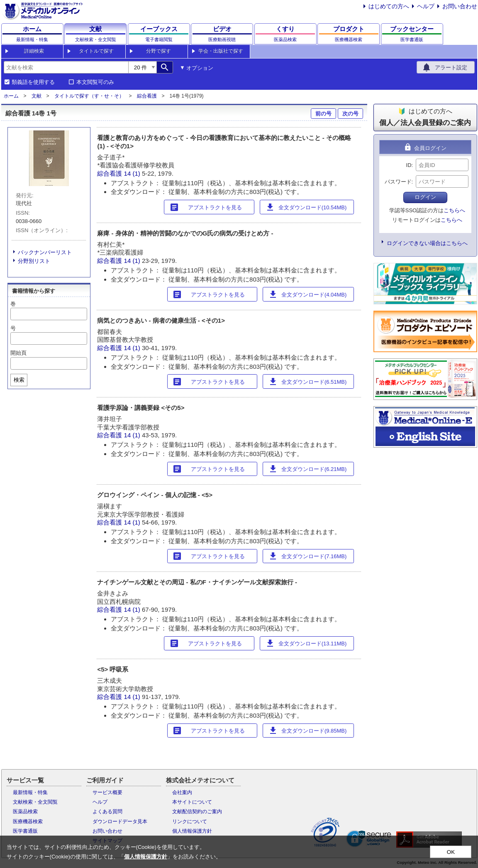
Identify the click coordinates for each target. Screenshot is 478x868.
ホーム (11, 96)
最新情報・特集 (30, 792)
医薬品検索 (25, 812)
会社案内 (182, 792)
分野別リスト (34, 261)
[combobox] (66, 67)
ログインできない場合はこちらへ (427, 243)
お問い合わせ (460, 6)
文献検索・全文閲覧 (35, 802)
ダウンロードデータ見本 (120, 821)
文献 (37, 96)
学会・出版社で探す (221, 51)
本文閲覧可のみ (95, 82)
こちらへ (454, 210)
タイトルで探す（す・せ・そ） (89, 96)
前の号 (323, 114)
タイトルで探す (96, 51)
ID (409, 165)
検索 (19, 380)
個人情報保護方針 (192, 831)
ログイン (425, 197)
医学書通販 (25, 831)
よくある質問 (107, 812)
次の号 (350, 114)
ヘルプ (426, 6)
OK (451, 852)
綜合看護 (147, 96)
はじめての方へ (389, 6)
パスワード (398, 182)
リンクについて (190, 821)
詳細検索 (34, 51)
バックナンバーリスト (45, 252)
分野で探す (159, 51)
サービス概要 (107, 792)
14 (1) (133, 173)
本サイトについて (192, 802)
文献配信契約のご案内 (197, 812)
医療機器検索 (28, 821)
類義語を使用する (33, 82)
